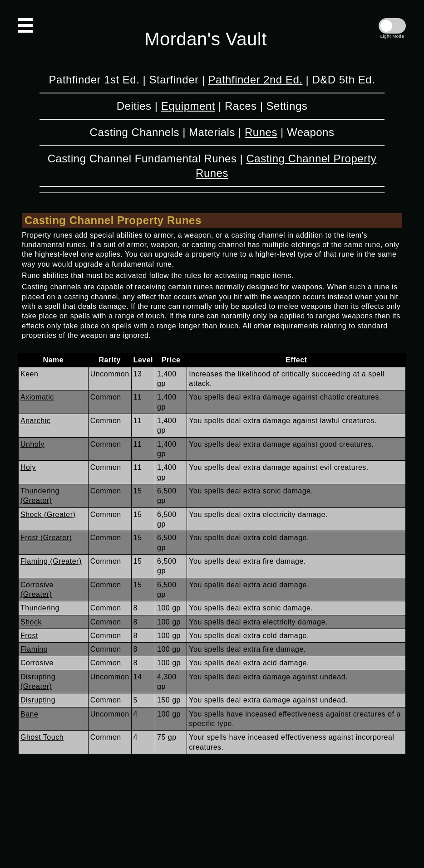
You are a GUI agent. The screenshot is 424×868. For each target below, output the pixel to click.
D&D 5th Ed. (343, 80)
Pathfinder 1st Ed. (94, 80)
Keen (29, 374)
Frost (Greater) (46, 538)
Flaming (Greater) (51, 561)
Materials (212, 132)
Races (241, 106)
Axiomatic (37, 397)
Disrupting (38, 700)
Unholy (32, 444)
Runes (261, 132)
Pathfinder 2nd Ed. (256, 80)
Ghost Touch (42, 737)
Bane (29, 714)
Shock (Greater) (48, 514)
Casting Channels (135, 132)
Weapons (311, 132)
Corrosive (37, 663)
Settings (287, 106)
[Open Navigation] (25, 25)
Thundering (40, 608)
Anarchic (35, 421)
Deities (134, 106)
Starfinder (174, 80)
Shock (31, 622)
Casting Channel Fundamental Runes (142, 158)
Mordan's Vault (206, 39)
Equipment (188, 106)
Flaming (34, 649)
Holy (28, 467)
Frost (29, 636)
